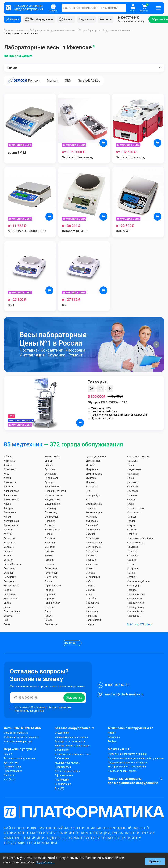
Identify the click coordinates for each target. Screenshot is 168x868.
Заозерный (92, 526)
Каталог (21, 31)
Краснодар (133, 586)
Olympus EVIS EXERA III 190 (108, 403)
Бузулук (49, 483)
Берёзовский (11, 599)
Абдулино (9, 461)
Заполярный (93, 530)
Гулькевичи (51, 625)
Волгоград (51, 513)
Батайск (8, 560)
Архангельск (11, 526)
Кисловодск (134, 513)
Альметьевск (11, 500)
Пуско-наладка (12, 767)
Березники (10, 595)
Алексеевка (11, 496)
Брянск (49, 466)
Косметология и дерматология (72, 755)
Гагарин (49, 560)
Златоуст (91, 556)
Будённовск (52, 479)
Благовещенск (12, 612)
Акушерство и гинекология (70, 742)
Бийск (7, 603)
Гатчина (49, 565)
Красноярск (134, 616)
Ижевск (90, 573)
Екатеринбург (93, 496)
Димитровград (94, 474)
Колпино (132, 535)
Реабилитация (63, 785)
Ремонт (8, 755)
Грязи (48, 612)
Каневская (133, 474)
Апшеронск (10, 513)
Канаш (131, 466)
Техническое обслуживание (20, 759)
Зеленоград (93, 539)
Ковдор (131, 522)
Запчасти (9, 776)
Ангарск (8, 509)
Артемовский (11, 522)
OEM (73, 81)
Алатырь (9, 487)
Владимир (51, 509)
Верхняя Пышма (54, 496)
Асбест (8, 530)
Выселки (50, 547)
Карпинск (132, 483)
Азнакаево (10, 470)
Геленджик (51, 569)
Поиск (121, 8)
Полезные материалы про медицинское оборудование (133, 781)
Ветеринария (62, 750)
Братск (49, 461)
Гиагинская (51, 578)
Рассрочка (114, 738)
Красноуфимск (135, 608)
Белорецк (9, 582)
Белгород (9, 569)
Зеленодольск (94, 543)
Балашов (9, 547)
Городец (50, 591)
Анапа (7, 504)
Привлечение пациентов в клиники (127, 755)
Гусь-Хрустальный (96, 457)
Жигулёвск (92, 517)
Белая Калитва (12, 565)
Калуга (90, 625)
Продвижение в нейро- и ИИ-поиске (128, 763)
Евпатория (92, 487)
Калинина (92, 616)
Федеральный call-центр (133, 19)
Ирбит (89, 582)
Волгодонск (52, 517)
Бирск (7, 608)
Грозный (50, 608)
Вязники (50, 552)
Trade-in (112, 742)
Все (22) (59, 789)
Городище (50, 595)
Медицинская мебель (67, 763)
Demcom (25, 81)
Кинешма (132, 496)
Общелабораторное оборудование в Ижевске (104, 31)
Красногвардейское (138, 582)
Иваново (91, 560)
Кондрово (133, 547)
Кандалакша (134, 470)
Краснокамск (134, 599)
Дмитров (91, 479)
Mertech (55, 81)
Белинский (10, 578)
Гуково (49, 621)
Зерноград (92, 552)
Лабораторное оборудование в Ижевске (52, 31)
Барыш (8, 556)
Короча (131, 565)
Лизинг (112, 733)
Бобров (8, 616)
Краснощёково (135, 612)
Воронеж (50, 539)
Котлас (131, 573)
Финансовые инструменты (128, 729)
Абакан (8, 457)
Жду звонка (74, 698)
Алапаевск (10, 483)
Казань (90, 608)
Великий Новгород (55, 492)
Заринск (91, 535)
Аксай (7, 479)
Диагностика (11, 763)
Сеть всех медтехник (16, 733)
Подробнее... (45, 862)
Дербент (91, 466)
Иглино (90, 569)
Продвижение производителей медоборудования (136, 759)
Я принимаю (41, 709)
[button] (156, 345)
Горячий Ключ (53, 603)
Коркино (132, 560)
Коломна (132, 530)
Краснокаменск (136, 595)
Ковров (131, 526)
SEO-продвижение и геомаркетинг (127, 767)
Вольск (49, 535)
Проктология (62, 780)
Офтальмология (64, 776)
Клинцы (131, 517)
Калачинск (92, 612)
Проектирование (13, 772)
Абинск (8, 466)
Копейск (132, 552)
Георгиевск (51, 573)
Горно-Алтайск (53, 586)
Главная (8, 31)
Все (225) (9, 780)
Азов (7, 474)
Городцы (50, 599)
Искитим (91, 591)
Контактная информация (18, 742)
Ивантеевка (93, 565)
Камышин (132, 461)
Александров (11, 492)
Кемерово (133, 492)
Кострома (132, 569)
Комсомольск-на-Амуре (140, 539)
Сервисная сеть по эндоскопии (22, 738)
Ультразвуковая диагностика (71, 738)
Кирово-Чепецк (135, 509)
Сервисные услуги (18, 750)
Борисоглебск (53, 457)
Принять (155, 861)
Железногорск (94, 513)
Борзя (7, 625)
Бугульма (50, 470)
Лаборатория (62, 759)
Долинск (91, 483)
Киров (130, 504)
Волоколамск (53, 530)
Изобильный (93, 578)
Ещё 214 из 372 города (140, 625)
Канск (130, 479)
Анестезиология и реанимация (72, 746)
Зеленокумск (93, 547)
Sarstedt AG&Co (95, 81)
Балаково (9, 539)
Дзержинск (92, 470)
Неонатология (63, 767)
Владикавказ (52, 504)
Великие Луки (53, 487)
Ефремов (91, 509)
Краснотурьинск (136, 603)
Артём (7, 517)
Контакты (108, 19)
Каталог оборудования (73, 729)
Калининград (93, 621)
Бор (6, 621)
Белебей (9, 573)
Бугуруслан (51, 474)
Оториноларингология (67, 772)
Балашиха (9, 543)
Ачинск (8, 535)
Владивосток (52, 500)
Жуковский (92, 522)
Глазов (49, 582)
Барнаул (8, 552)
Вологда (50, 526)
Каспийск (132, 487)
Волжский (51, 522)
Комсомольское (136, 543)
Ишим (89, 595)
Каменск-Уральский (138, 457)
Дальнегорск (93, 461)
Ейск (89, 492)
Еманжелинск (94, 504)
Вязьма (49, 556)
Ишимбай (91, 599)
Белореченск (11, 586)
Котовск (132, 578)
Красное (132, 591)
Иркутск (90, 586)
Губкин (49, 616)
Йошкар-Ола (93, 603)
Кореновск (133, 556)
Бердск (8, 591)
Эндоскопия (89, 19)
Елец (89, 500)
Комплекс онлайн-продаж (122, 772)
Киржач (131, 500)
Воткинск (50, 543)
